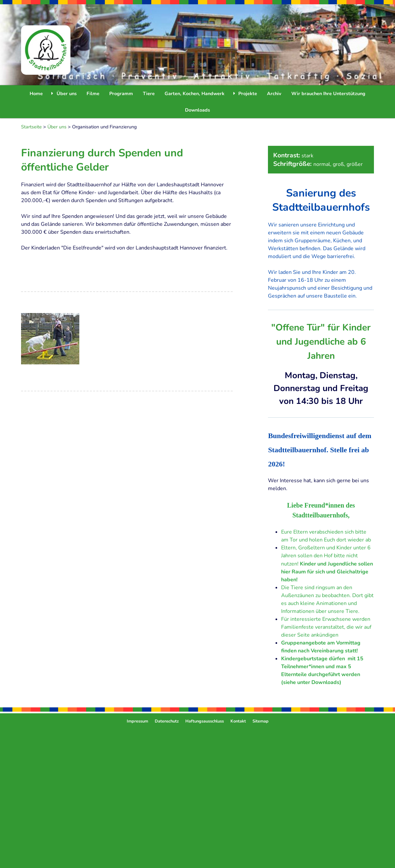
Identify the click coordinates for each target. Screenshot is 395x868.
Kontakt (238, 721)
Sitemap (261, 721)
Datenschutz (167, 721)
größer (355, 164)
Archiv (274, 93)
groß (338, 164)
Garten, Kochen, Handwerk (195, 93)
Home (36, 93)
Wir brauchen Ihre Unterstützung (328, 93)
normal (322, 164)
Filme (93, 93)
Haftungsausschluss (205, 721)
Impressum (137, 721)
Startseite (31, 127)
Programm (121, 93)
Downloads (197, 110)
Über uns (57, 127)
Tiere (149, 93)
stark (307, 156)
